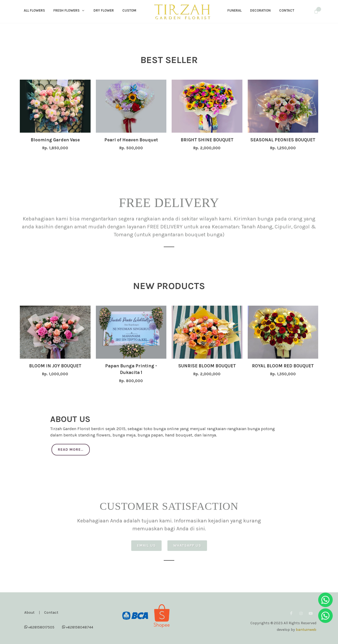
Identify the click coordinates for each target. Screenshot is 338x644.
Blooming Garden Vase (55, 140)
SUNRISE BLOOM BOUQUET (207, 366)
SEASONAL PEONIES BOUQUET (283, 140)
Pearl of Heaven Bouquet (131, 140)
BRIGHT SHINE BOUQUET (207, 140)
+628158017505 (39, 627)
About (29, 612)
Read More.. (71, 450)
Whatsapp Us (187, 546)
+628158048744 (78, 627)
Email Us (146, 546)
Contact (51, 612)
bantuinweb (306, 630)
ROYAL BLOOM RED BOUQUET (283, 366)
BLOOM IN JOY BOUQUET (55, 366)
